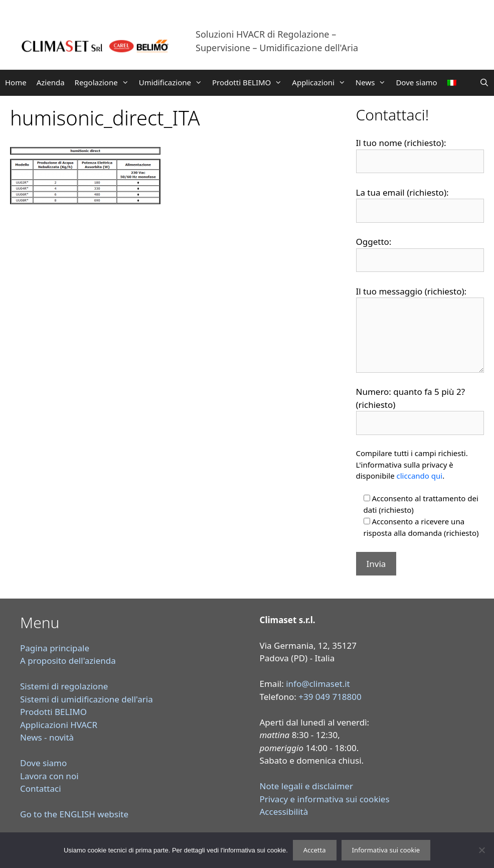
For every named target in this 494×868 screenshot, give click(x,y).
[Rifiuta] (481, 850)
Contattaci (41, 788)
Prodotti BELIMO (250, 82)
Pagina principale (55, 648)
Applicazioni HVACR (59, 725)
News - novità (47, 737)
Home (16, 82)
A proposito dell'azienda (68, 661)
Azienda (51, 82)
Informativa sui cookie (386, 850)
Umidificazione (173, 82)
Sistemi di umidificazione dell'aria (87, 699)
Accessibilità (284, 812)
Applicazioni (321, 82)
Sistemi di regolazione (64, 686)
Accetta (315, 850)
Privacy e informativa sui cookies (325, 799)
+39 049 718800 (330, 697)
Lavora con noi (49, 776)
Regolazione (104, 82)
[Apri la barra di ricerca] (484, 82)
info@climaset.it (318, 684)
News (373, 82)
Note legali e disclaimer (306, 786)
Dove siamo (416, 82)
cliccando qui (420, 476)
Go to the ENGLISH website (74, 814)
